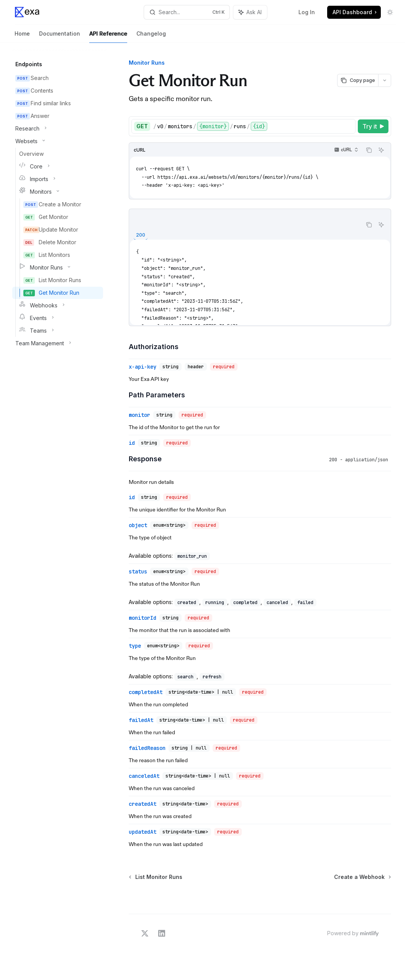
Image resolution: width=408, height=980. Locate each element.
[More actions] (385, 80)
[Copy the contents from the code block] (369, 150)
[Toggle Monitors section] (58, 192)
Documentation (60, 37)
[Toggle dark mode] (390, 12)
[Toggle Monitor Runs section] (58, 268)
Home (22, 37)
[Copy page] (358, 80)
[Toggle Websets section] (58, 141)
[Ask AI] (381, 150)
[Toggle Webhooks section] (58, 305)
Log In (307, 12)
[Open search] (187, 12)
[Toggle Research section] (58, 129)
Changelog (151, 37)
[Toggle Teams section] (58, 331)
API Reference (108, 37)
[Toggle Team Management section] (58, 343)
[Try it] (373, 126)
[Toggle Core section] (58, 167)
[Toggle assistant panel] (250, 12)
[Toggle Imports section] (58, 179)
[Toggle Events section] (58, 318)
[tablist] (245, 234)
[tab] (141, 235)
